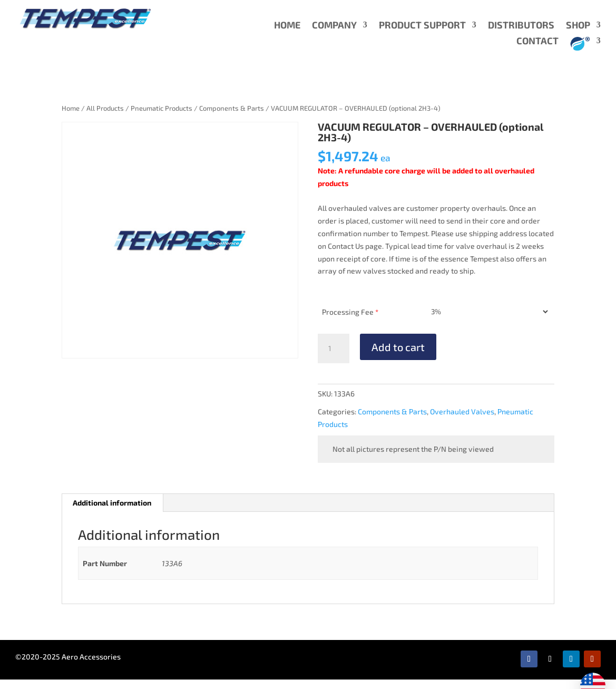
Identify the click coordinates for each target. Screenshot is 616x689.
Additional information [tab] (112, 503)
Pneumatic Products (162, 108)
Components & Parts (232, 108)
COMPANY (334, 26)
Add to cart (398, 347)
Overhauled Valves (462, 411)
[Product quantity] (334, 348)
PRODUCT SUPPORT (422, 26)
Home (71, 108)
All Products (105, 108)
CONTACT (537, 42)
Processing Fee (350, 312)
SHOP (578, 26)
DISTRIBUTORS (521, 26)
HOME (287, 26)
